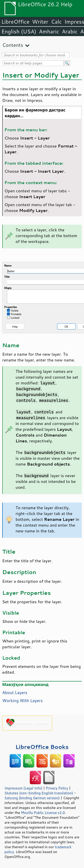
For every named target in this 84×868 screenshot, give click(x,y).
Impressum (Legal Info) (23, 788)
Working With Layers (22, 700)
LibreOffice (15, 22)
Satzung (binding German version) (32, 798)
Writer (40, 22)
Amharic (49, 31)
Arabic (70, 31)
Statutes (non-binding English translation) (39, 793)
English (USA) (19, 31)
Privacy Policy (57, 788)
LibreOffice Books (42, 747)
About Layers (15, 692)
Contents (13, 45)
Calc (56, 22)
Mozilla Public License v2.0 (43, 813)
